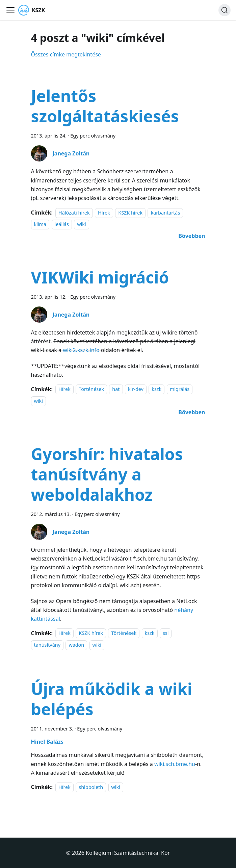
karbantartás (165, 213)
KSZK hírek (130, 213)
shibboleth (91, 787)
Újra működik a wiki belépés (112, 699)
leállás (62, 224)
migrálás (180, 389)
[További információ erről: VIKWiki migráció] (192, 412)
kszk (156, 389)
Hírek (104, 213)
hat (116, 389)
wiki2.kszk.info (81, 350)
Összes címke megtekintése (66, 54)
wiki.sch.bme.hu (175, 764)
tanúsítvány (47, 645)
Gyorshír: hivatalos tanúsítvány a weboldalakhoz (107, 474)
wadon (76, 645)
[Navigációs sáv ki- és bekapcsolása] (10, 10)
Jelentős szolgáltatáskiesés (105, 106)
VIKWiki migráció (100, 277)
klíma (40, 224)
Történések (91, 389)
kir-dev (136, 389)
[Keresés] (225, 10)
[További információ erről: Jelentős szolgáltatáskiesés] (192, 236)
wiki (81, 224)
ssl (166, 633)
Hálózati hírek (74, 213)
